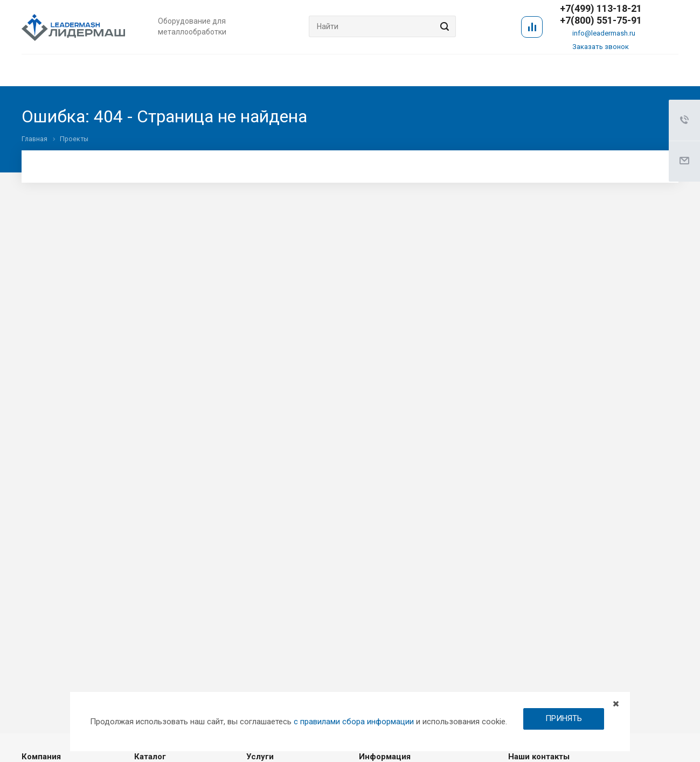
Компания (41, 757)
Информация (385, 757)
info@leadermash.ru (604, 33)
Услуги (260, 757)
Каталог (150, 757)
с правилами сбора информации (354, 722)
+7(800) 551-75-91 (601, 20)
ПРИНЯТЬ (564, 718)
